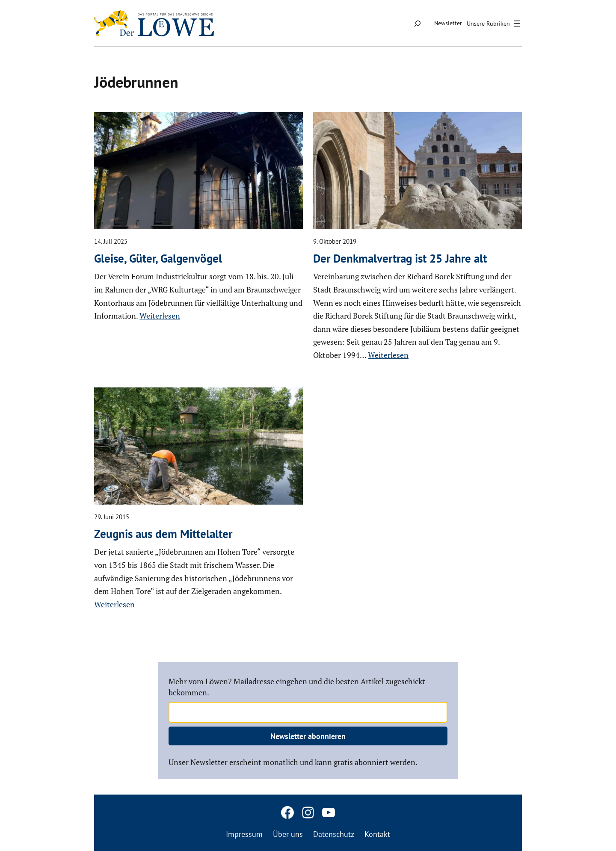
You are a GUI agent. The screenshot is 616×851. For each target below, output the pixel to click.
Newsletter (448, 23)
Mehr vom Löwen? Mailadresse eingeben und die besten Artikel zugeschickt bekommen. (297, 687)
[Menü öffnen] (495, 24)
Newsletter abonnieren (308, 736)
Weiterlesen (160, 316)
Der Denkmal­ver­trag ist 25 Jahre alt (400, 258)
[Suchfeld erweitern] (417, 23)
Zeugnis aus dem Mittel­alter (163, 534)
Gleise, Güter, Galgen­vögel (158, 258)
